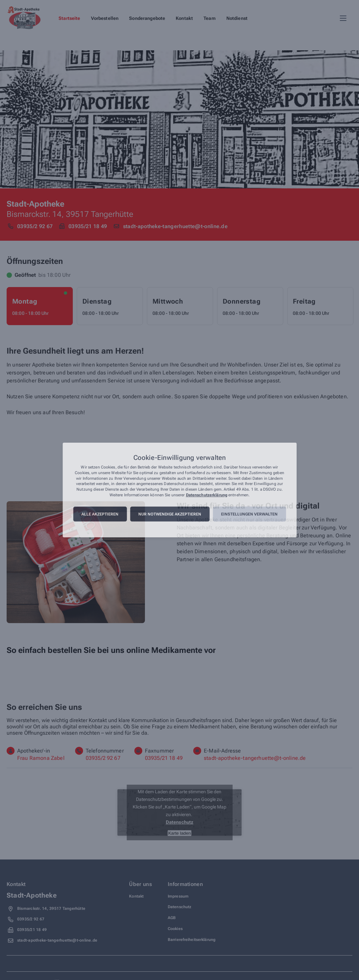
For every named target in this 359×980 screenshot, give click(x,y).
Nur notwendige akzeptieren (170, 514)
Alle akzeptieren (100, 514)
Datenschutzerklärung (207, 495)
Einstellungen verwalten (249, 514)
